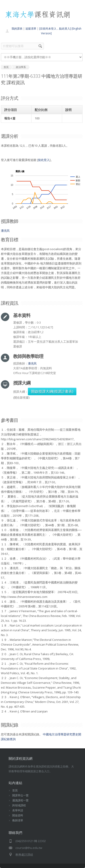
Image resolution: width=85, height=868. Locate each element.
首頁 (15, 790)
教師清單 (18, 820)
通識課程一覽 (20, 800)
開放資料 (18, 815)
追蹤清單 (31, 29)
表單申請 (18, 810)
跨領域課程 (19, 805)
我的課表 (17, 29)
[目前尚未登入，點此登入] (55, 29)
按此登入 (44, 160)
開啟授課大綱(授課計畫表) (52, 391)
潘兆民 (5, 231)
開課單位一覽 (20, 795)
